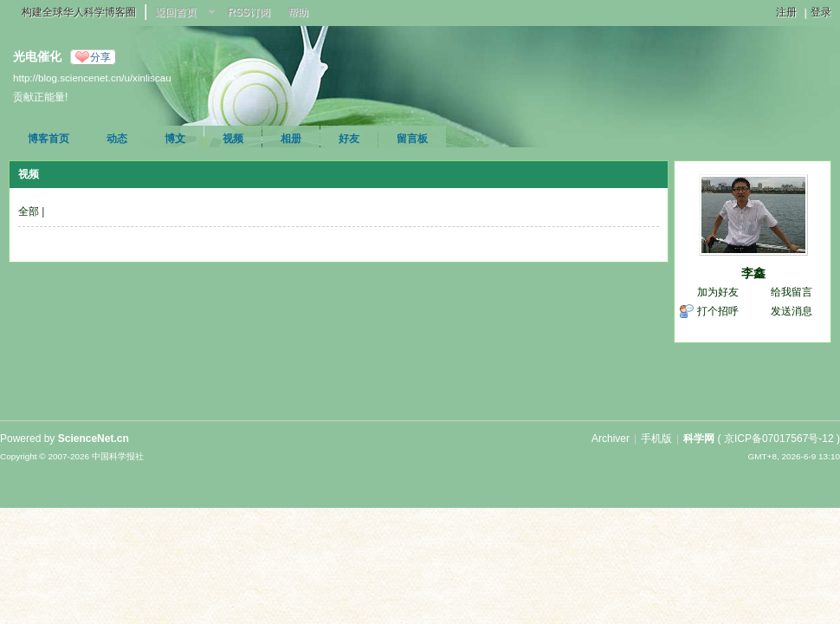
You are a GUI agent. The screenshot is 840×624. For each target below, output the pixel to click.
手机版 (656, 439)
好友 (349, 139)
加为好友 (718, 292)
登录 (821, 12)
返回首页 (176, 12)
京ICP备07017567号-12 (779, 439)
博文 (175, 139)
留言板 (412, 139)
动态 (117, 139)
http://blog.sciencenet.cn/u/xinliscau (92, 78)
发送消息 (792, 311)
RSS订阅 (249, 12)
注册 (786, 12)
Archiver (611, 439)
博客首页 (48, 139)
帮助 (298, 12)
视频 (233, 139)
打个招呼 (718, 311)
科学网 (699, 439)
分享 (100, 57)
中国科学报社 (118, 456)
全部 (29, 211)
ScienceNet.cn (94, 439)
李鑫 (753, 273)
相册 (291, 139)
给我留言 (792, 292)
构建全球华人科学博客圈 (79, 12)
